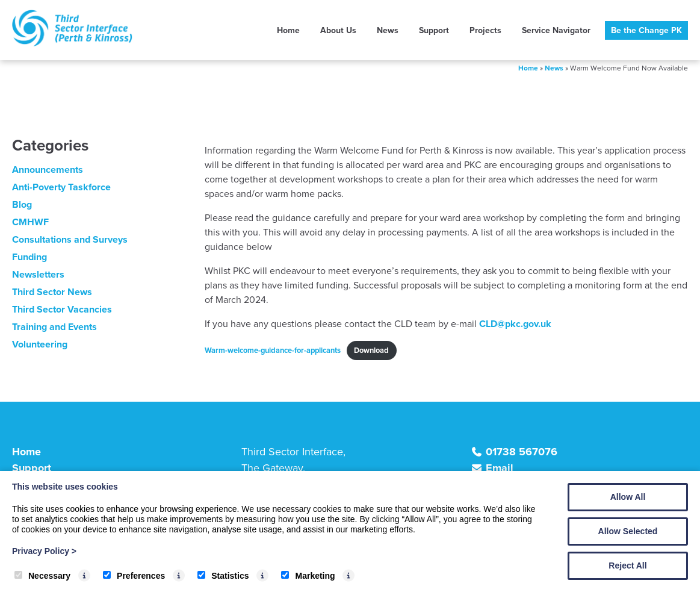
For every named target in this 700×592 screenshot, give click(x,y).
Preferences (134, 576)
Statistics (223, 576)
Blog (22, 204)
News (388, 30)
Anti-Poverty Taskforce (61, 187)
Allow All (628, 497)
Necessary (42, 576)
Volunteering (40, 344)
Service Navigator (556, 30)
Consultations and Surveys (70, 239)
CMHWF (30, 222)
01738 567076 (522, 452)
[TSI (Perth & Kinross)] (72, 43)
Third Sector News (52, 292)
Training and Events (54, 327)
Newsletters (38, 274)
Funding (29, 257)
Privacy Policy (44, 551)
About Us (338, 30)
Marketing (308, 576)
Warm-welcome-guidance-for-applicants (273, 350)
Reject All (627, 566)
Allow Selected (628, 531)
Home (288, 30)
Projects (485, 30)
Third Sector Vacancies (62, 309)
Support (434, 30)
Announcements (48, 170)
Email (500, 468)
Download (371, 350)
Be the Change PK (646, 30)
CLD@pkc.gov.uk (515, 324)
